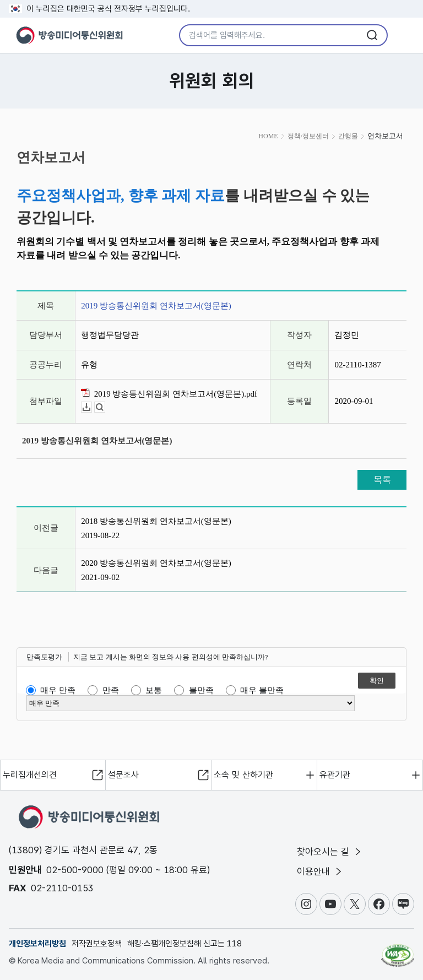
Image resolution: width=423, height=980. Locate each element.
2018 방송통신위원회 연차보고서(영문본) (156, 521)
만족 (111, 690)
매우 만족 (58, 690)
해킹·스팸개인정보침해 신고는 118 (185, 944)
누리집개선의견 (30, 775)
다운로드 (92, 407)
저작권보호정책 (97, 944)
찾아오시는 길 (330, 852)
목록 (382, 480)
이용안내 (320, 871)
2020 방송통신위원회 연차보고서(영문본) (156, 563)
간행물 (348, 136)
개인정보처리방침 (37, 944)
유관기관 (335, 775)
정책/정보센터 (308, 136)
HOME (268, 136)
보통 (154, 690)
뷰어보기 (105, 407)
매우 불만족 (262, 690)
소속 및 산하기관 (243, 775)
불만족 (201, 690)
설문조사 (123, 775)
